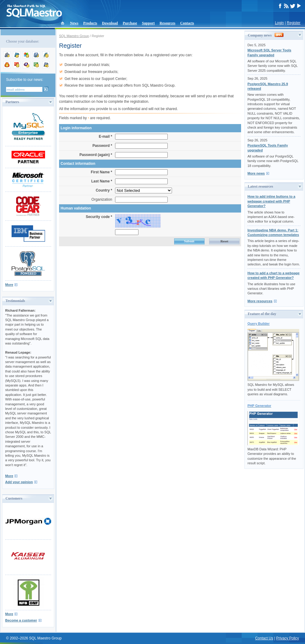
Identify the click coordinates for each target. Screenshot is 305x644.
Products (90, 23)
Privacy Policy (287, 638)
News (74, 23)
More (9, 285)
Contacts (187, 23)
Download (110, 23)
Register (294, 23)
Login (279, 23)
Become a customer (21, 620)
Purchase (130, 23)
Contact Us (264, 638)
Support (148, 23)
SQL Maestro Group (74, 36)
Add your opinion (19, 482)
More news (256, 173)
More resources (260, 301)
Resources (167, 23)
